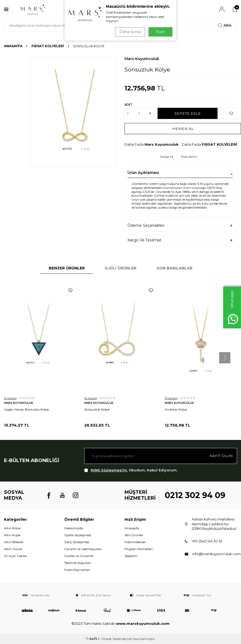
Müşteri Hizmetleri (139, 549)
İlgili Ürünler (121, 268)
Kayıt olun (221, 456)
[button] (225, 358)
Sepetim (131, 556)
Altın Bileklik (14, 542)
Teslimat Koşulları (78, 563)
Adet (128, 105)
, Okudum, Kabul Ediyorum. (131, 470)
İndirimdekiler (135, 542)
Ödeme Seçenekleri (146, 225)
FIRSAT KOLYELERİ (48, 46)
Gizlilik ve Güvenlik (79, 556)
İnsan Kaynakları (77, 570)
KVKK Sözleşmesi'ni (109, 470)
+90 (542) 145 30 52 (207, 541)
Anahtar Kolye (176, 409)
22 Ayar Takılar (16, 556)
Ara (225, 25)
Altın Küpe (12, 535)
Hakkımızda (74, 528)
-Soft (92, 639)
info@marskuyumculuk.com (216, 554)
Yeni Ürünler (134, 535)
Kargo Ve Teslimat (144, 240)
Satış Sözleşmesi (77, 542)
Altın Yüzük (13, 549)
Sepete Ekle (188, 113)
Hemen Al (183, 128)
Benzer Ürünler (67, 268)
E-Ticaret (105, 639)
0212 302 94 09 (195, 495)
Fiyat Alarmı (189, 157)
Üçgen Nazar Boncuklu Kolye (26, 409)
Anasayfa (13, 46)
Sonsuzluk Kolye (97, 409)
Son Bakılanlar (174, 268)
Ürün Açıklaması (143, 173)
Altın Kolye (12, 528)
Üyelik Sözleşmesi (78, 535)
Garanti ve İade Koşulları (83, 549)
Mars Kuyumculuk (142, 59)
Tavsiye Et (167, 157)
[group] (74, 112)
